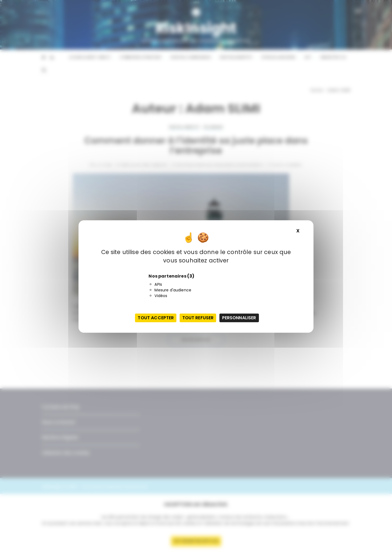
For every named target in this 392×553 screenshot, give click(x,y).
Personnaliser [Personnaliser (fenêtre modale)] (239, 318)
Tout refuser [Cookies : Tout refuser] (198, 318)
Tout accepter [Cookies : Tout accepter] (156, 318)
